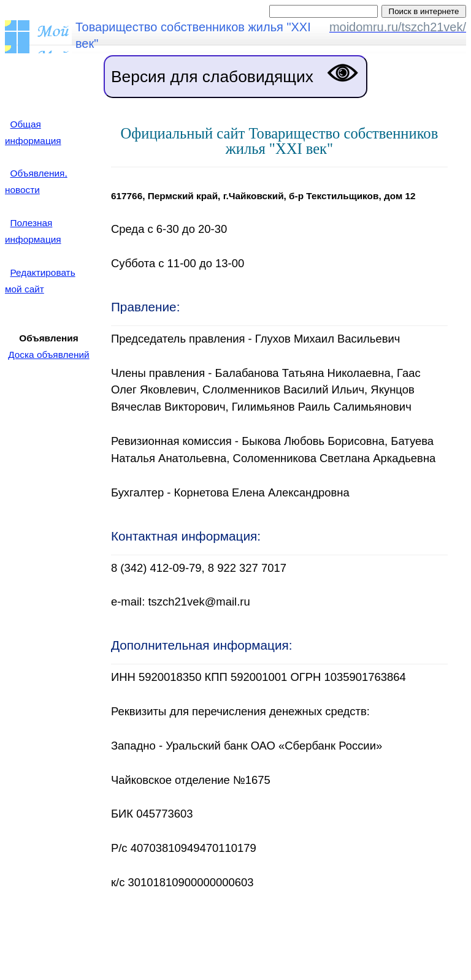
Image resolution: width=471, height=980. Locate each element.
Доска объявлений (48, 355)
